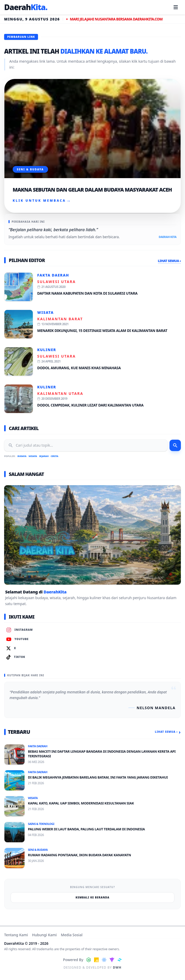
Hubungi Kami (44, 935)
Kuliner (47, 350)
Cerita (54, 456)
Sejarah (44, 456)
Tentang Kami (16, 935)
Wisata (45, 312)
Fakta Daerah (53, 275)
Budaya (22, 456)
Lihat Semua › (169, 261)
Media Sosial (72, 935)
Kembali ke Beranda (93, 897)
